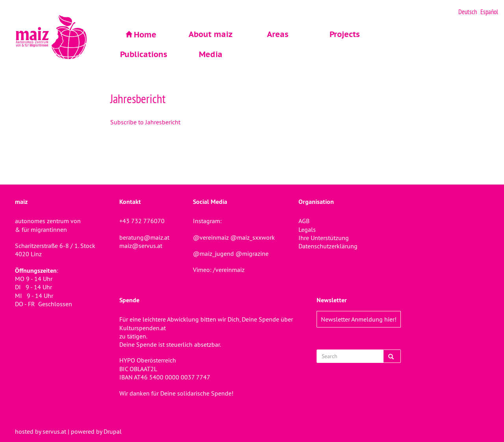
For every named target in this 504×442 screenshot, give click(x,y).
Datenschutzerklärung (328, 246)
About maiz (211, 34)
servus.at (54, 431)
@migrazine (252, 253)
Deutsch (468, 12)
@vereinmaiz (211, 237)
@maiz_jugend (213, 253)
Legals (307, 229)
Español (489, 12)
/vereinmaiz (228, 270)
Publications (144, 54)
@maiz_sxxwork (253, 237)
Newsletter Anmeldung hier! (359, 319)
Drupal (113, 431)
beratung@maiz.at (144, 237)
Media (211, 54)
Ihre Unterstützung (324, 238)
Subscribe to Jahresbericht (145, 122)
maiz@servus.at (141, 246)
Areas (278, 34)
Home (145, 35)
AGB (304, 221)
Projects (345, 34)
